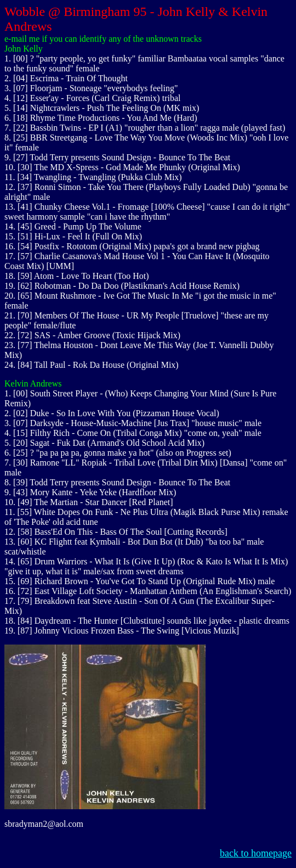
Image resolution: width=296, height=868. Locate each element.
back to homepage (256, 853)
